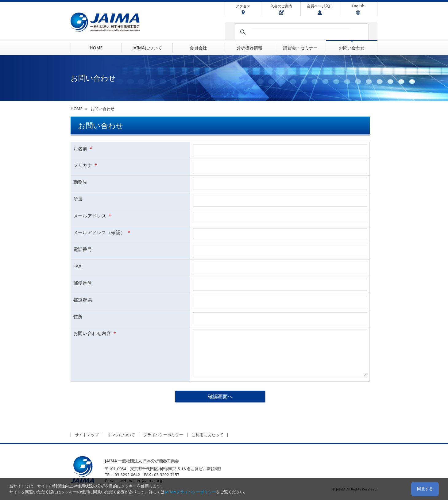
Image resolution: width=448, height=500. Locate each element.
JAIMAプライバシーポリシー (190, 492)
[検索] (300, 32)
